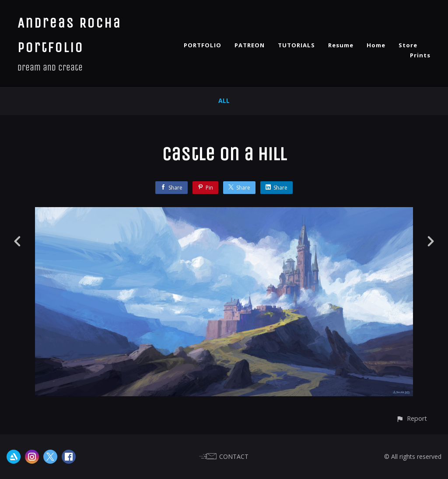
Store (408, 45)
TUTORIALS (296, 45)
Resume (341, 45)
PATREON (250, 45)
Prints (420, 55)
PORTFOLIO (203, 45)
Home (376, 45)
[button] (411, 418)
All (224, 100)
